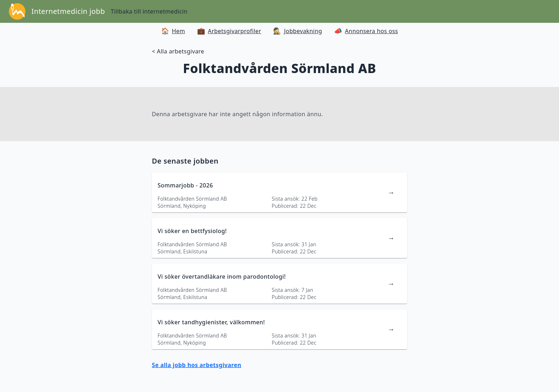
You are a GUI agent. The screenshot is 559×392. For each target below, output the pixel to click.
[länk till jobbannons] (279, 192)
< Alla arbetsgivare (178, 51)
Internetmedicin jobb (68, 11)
